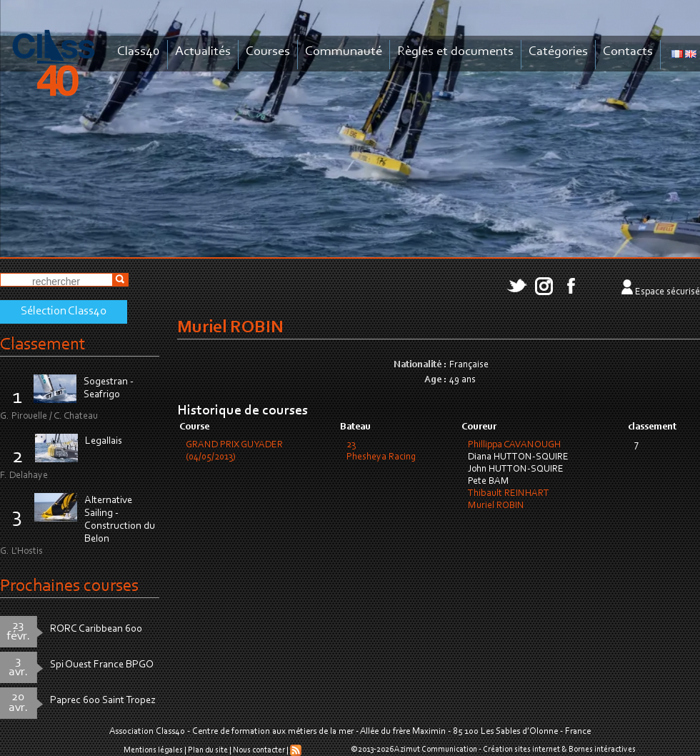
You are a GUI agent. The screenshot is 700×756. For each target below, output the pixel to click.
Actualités (203, 52)
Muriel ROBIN (496, 506)
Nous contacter (259, 750)
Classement (43, 345)
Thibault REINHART (509, 494)
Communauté (344, 52)
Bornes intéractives (602, 750)
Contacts (628, 52)
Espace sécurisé (667, 292)
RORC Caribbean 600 (96, 629)
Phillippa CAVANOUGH (514, 445)
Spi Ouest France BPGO (102, 665)
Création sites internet (521, 750)
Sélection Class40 (64, 312)
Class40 (139, 52)
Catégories (558, 52)
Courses (268, 52)
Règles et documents (455, 52)
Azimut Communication (436, 750)
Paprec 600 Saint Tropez (103, 701)
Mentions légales (153, 750)
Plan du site (208, 750)
